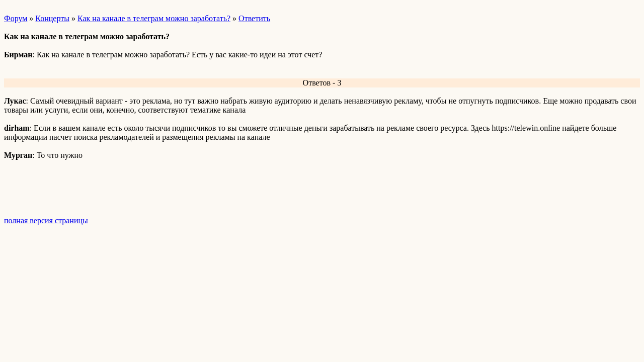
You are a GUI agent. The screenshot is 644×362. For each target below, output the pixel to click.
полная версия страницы (46, 220)
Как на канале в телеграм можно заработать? (154, 18)
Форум (16, 18)
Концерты (52, 18)
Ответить (254, 18)
